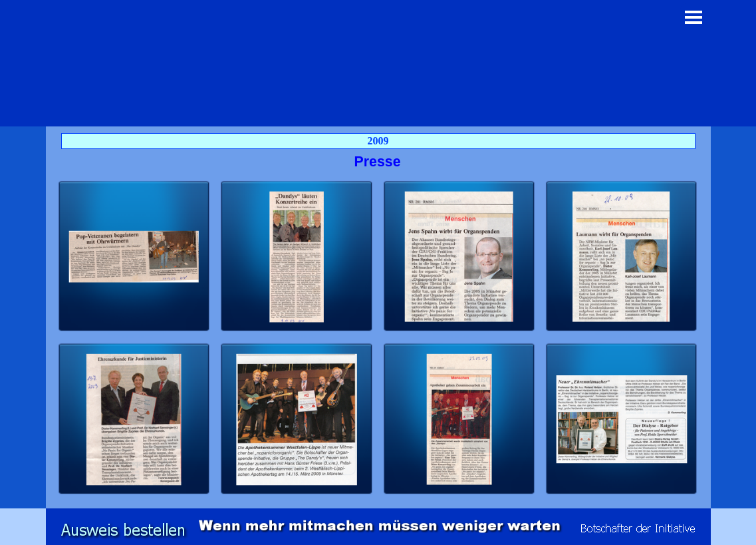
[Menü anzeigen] (694, 17)
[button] (134, 257)
